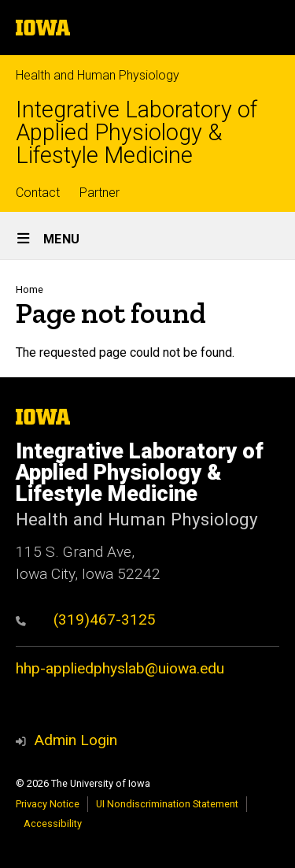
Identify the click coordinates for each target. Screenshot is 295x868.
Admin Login (76, 740)
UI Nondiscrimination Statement (167, 804)
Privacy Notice (48, 804)
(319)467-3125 (86, 619)
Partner (100, 193)
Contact (38, 193)
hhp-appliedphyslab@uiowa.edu (120, 668)
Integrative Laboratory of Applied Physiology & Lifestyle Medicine (136, 132)
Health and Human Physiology (98, 75)
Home (29, 289)
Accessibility (53, 823)
